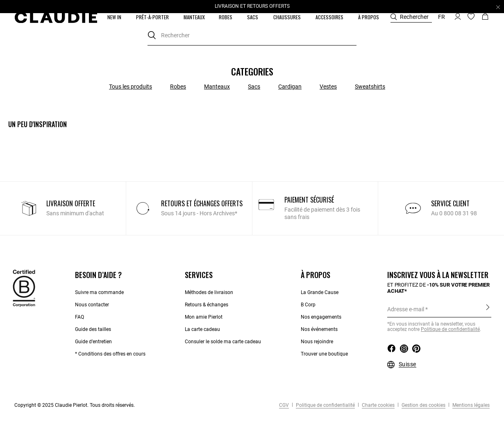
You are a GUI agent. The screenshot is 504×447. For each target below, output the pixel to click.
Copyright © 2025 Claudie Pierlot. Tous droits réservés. (75, 405)
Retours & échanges (207, 305)
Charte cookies (378, 405)
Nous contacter (92, 305)
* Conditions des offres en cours (110, 354)
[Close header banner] (498, 7)
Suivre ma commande (99, 292)
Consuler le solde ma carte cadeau (223, 342)
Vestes (328, 87)
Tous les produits (131, 87)
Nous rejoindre (317, 342)
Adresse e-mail (406, 309)
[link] (194, 17)
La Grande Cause (320, 292)
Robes (178, 87)
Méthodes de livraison (209, 292)
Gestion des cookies (423, 405)
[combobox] (252, 35)
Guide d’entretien (93, 342)
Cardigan (290, 87)
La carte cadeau (202, 329)
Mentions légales (470, 405)
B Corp (308, 305)
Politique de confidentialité (450, 329)
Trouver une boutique (324, 354)
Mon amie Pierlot (204, 317)
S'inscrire (488, 309)
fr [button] (442, 17)
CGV (284, 405)
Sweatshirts (370, 87)
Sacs (254, 87)
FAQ (79, 317)
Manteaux (217, 87)
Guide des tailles (93, 329)
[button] (115, 17)
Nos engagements (321, 317)
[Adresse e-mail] (439, 309)
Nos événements (319, 329)
